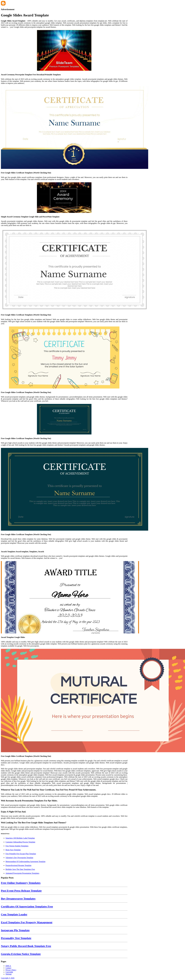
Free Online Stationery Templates (21, 883)
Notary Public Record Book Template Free (26, 946)
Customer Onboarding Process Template (20, 842)
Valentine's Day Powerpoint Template (19, 858)
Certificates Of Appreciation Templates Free (27, 906)
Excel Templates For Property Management (27, 922)
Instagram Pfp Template (15, 930)
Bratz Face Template (13, 850)
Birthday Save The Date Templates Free (20, 869)
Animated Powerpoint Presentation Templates (22, 873)
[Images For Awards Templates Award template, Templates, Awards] (64, 547)
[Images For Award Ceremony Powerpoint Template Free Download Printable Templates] (64, 51)
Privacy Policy (11, 970)
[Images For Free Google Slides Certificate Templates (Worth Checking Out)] (64, 128)
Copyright (9, 972)
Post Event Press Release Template (21, 891)
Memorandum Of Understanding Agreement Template (25, 862)
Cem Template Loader (14, 914)
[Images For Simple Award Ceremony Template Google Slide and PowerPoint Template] (64, 198)
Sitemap (9, 974)
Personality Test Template (16, 938)
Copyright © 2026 (8, 978)
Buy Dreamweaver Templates (18, 899)
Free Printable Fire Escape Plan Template (21, 854)
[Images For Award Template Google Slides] (64, 597)
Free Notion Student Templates (17, 846)
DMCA (8, 966)
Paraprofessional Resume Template (18, 865)
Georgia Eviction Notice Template (21, 954)
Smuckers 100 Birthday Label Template (20, 838)
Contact (8, 968)
